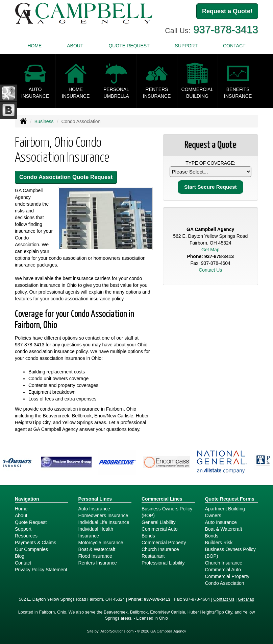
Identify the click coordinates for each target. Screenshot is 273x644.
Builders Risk (219, 543)
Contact (234, 46)
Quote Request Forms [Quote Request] (230, 499)
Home (34, 46)
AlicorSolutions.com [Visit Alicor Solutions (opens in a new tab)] (117, 631)
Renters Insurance (98, 563)
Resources (26, 536)
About (75, 46)
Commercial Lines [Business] (162, 499)
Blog (20, 556)
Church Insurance (160, 549)
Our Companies (31, 549)
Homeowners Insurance (103, 515)
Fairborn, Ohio (53, 612)
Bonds (148, 536)
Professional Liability (163, 563)
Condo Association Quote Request (66, 177)
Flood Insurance (95, 556)
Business (44, 121)
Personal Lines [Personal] (95, 499)
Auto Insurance (94, 509)
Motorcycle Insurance (101, 543)
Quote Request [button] (129, 46)
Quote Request (31, 522)
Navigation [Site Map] (27, 499)
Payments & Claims (35, 543)
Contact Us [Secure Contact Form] (210, 270)
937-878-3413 (226, 30)
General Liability (158, 522)
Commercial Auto (160, 529)
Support (23, 529)
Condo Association (225, 583)
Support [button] (186, 46)
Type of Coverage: (210, 163)
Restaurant (153, 556)
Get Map (210, 250)
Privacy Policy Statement (41, 570)
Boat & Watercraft (97, 549)
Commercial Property (164, 543)
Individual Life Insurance (104, 522)
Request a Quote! (227, 11)
